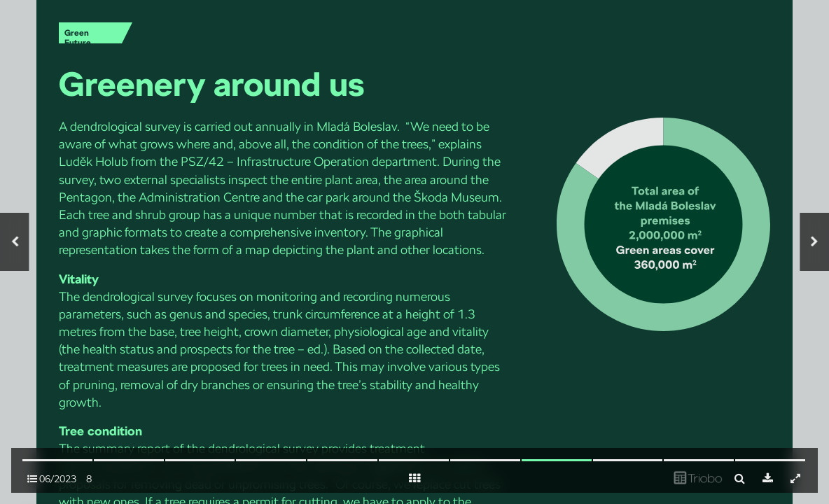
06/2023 (52, 479)
